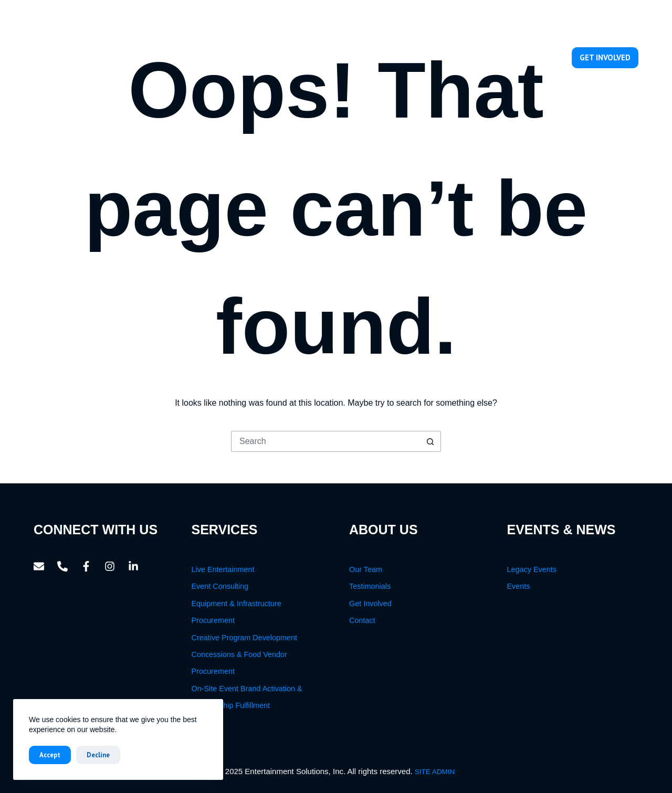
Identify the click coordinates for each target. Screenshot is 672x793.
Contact (538, 57)
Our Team (437, 57)
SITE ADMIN (435, 772)
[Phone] (561, 22)
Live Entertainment (223, 569)
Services (385, 58)
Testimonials (370, 586)
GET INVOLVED (605, 57)
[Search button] (430, 441)
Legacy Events (532, 569)
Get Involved (370, 604)
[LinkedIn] (632, 22)
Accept (50, 755)
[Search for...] (325, 441)
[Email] (537, 22)
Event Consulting (220, 586)
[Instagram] (608, 22)
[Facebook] (585, 22)
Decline (98, 755)
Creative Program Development (245, 638)
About (332, 58)
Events (490, 58)
